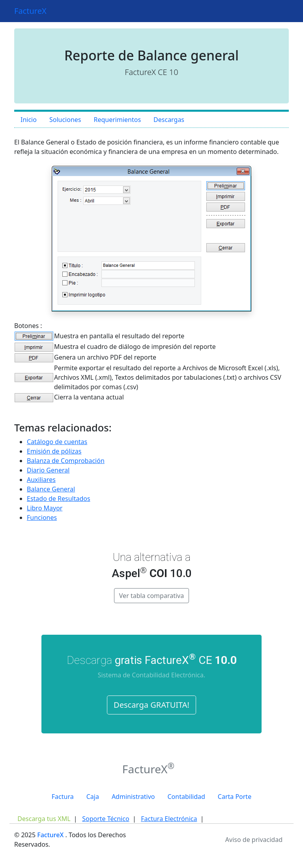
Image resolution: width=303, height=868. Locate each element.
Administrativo (133, 797)
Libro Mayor (45, 508)
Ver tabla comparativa (151, 596)
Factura (63, 797)
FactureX (30, 11)
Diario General (48, 470)
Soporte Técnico (106, 819)
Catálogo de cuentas (57, 442)
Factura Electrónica (169, 819)
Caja (93, 797)
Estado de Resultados (59, 499)
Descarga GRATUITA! (151, 705)
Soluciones (65, 120)
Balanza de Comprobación (66, 461)
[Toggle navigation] (278, 11)
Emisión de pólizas (54, 451)
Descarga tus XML (44, 819)
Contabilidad (186, 797)
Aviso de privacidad (254, 840)
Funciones (42, 517)
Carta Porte (235, 797)
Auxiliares (41, 480)
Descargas (169, 120)
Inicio (29, 120)
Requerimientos (117, 120)
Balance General (51, 489)
